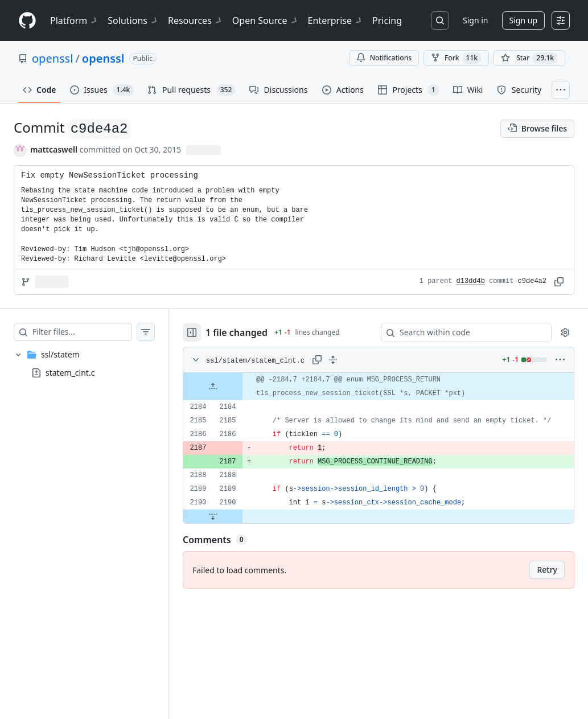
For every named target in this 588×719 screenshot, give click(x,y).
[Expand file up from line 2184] (213, 387)
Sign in (475, 20)
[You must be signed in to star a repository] (529, 58)
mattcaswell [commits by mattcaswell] (54, 149)
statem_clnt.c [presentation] (70, 373)
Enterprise (336, 20)
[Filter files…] (82, 332)
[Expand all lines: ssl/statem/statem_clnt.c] (333, 360)
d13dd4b (471, 281)
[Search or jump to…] (440, 20)
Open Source (266, 20)
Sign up (523, 20)
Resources (196, 20)
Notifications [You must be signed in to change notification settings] (384, 58)
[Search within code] (461, 332)
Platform (74, 20)
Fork (456, 58)
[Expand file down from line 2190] (213, 516)
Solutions (133, 20)
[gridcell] (379, 387)
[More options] (560, 360)
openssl (52, 58)
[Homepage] (27, 21)
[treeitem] (84, 364)
